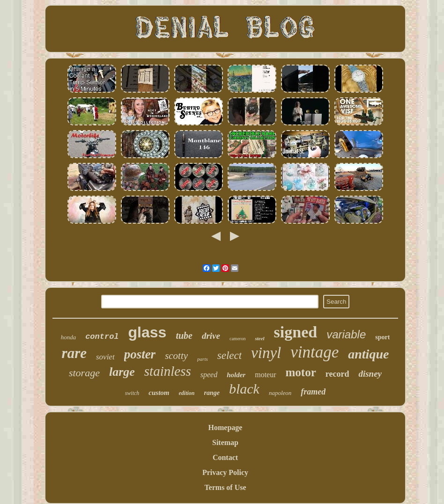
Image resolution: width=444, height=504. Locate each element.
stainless (168, 371)
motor (301, 372)
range (212, 393)
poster (140, 354)
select (229, 355)
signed (296, 332)
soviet (105, 357)
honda (69, 337)
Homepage (226, 427)
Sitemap (225, 442)
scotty (176, 356)
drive (211, 336)
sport (382, 337)
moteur (265, 375)
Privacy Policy (225, 472)
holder (236, 375)
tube (184, 336)
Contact (225, 457)
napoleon (280, 393)
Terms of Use (225, 487)
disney (370, 374)
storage (84, 373)
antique (368, 354)
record (337, 374)
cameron (237, 339)
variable (346, 334)
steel (259, 338)
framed (313, 392)
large (122, 372)
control (102, 337)
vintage (314, 352)
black (244, 389)
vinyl (266, 353)
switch (132, 393)
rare (74, 353)
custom (159, 393)
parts (203, 359)
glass (148, 332)
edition (187, 393)
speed (209, 375)
